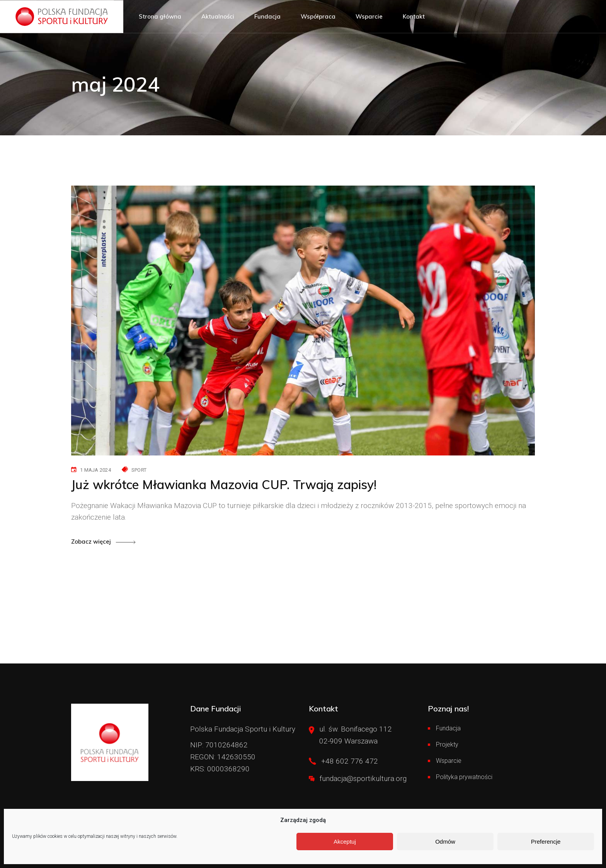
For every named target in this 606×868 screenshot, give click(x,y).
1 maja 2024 (95, 470)
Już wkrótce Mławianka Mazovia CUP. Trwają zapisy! (224, 484)
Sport (139, 470)
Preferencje (546, 842)
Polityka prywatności (464, 777)
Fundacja (448, 728)
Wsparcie (449, 761)
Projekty (447, 744)
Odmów (445, 842)
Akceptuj (345, 842)
